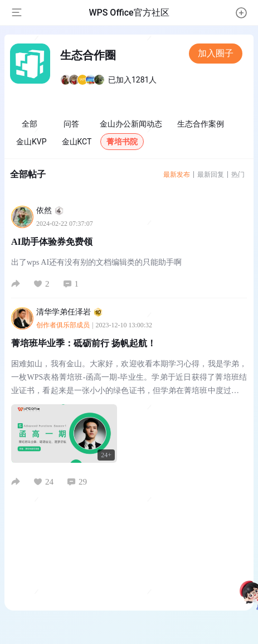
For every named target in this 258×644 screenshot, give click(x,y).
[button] (241, 13)
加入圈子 (216, 53)
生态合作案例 (201, 124)
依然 (50, 210)
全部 (30, 124)
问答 (71, 124)
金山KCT (77, 142)
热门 (238, 175)
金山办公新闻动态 (131, 124)
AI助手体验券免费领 (52, 242)
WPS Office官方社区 (129, 13)
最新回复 (211, 175)
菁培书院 (122, 142)
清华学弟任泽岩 (69, 312)
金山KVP (31, 142)
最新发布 (177, 175)
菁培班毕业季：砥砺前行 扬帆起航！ (84, 343)
